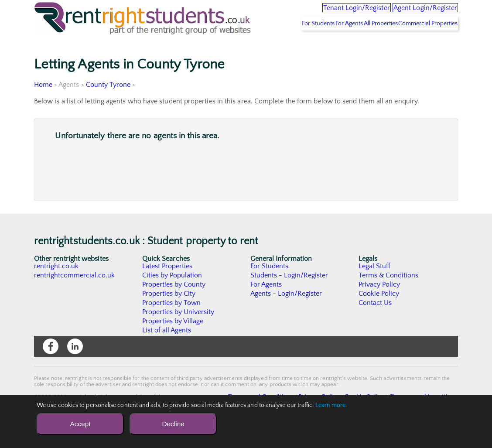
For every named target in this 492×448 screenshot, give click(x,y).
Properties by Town (172, 323)
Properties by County (174, 305)
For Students (281, 44)
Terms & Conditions (389, 296)
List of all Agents (167, 351)
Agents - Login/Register (287, 314)
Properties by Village (173, 342)
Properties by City (169, 314)
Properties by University (179, 332)
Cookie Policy (379, 314)
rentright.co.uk (56, 287)
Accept (80, 424)
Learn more (331, 405)
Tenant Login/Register (319, 13)
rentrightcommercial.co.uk (75, 296)
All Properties (365, 44)
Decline (173, 424)
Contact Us (375, 323)
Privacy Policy (379, 305)
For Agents (322, 44)
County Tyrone (108, 105)
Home (43, 105)
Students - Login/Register (290, 296)
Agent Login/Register (414, 13)
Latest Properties (167, 287)
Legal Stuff (375, 287)
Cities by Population (173, 296)
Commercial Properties (423, 44)
